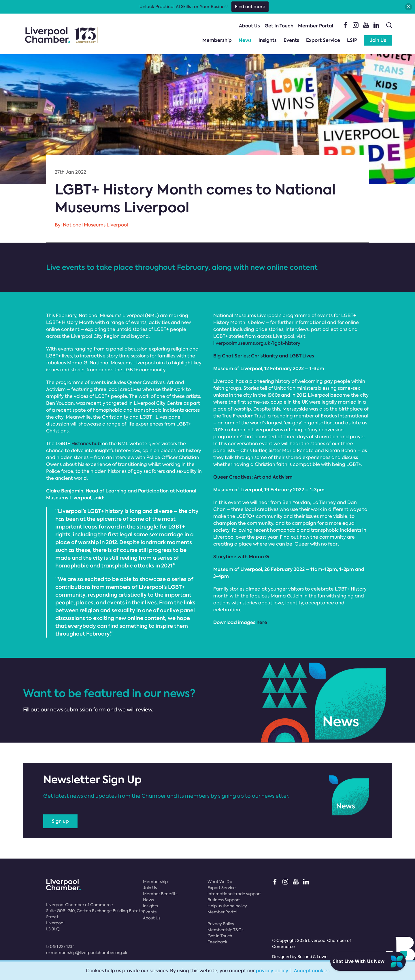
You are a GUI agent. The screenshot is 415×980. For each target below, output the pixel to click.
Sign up (60, 821)
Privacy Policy (221, 924)
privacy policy (272, 971)
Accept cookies (312, 971)
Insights (268, 40)
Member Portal (316, 26)
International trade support (234, 894)
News (245, 40)
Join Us (378, 40)
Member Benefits (160, 894)
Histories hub (86, 444)
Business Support (224, 900)
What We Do (220, 882)
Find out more (250, 7)
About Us (249, 26)
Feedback (217, 942)
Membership (217, 40)
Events (291, 40)
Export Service (323, 40)
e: (87, 953)
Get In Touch (279, 26)
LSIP (352, 40)
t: (60, 947)
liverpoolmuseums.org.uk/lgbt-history (257, 343)
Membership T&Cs (225, 930)
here (262, 622)
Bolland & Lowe (313, 957)
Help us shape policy (227, 906)
